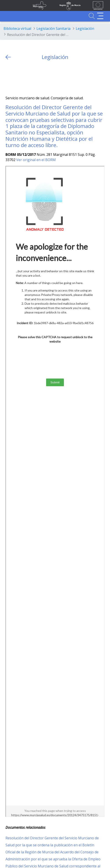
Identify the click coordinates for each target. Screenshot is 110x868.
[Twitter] (9, 78)
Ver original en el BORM (36, 160)
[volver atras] (8, 57)
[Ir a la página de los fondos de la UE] (98, 5)
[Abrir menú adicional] (100, 16)
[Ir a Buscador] (92, 16)
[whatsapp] (26, 78)
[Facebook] (17, 78)
